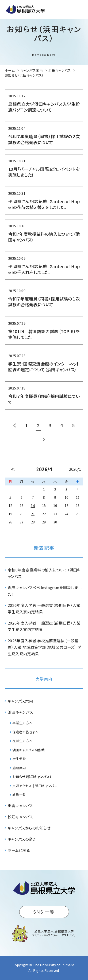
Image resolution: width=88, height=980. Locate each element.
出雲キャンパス (20, 806)
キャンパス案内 (20, 701)
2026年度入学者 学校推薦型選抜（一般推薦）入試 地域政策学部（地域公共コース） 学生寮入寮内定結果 (45, 647)
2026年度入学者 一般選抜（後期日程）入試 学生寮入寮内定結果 (44, 608)
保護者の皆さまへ (26, 732)
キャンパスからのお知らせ (29, 828)
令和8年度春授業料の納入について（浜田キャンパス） (44, 573)
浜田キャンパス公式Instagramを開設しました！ (45, 591)
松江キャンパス (20, 817)
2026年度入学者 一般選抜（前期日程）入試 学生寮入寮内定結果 (44, 626)
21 (33, 514)
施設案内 (19, 768)
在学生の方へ (23, 741)
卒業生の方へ (23, 723)
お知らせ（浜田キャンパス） (32, 777)
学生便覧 (19, 759)
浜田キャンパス (20, 712)
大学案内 (44, 679)
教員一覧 (19, 795)
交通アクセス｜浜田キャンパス (35, 786)
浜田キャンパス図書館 (29, 750)
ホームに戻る (19, 850)
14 (33, 505)
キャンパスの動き (22, 839)
